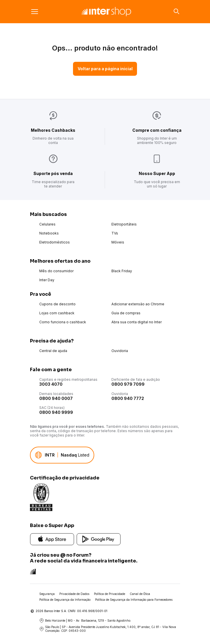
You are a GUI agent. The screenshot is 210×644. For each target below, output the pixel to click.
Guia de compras (126, 313)
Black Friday (122, 271)
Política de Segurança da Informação (65, 600)
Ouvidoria (120, 351)
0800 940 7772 (128, 398)
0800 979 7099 (128, 384)
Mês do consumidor (56, 271)
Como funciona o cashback (63, 322)
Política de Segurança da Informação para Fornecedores (134, 600)
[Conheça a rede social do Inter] (33, 571)
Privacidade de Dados (74, 594)
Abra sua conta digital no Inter (137, 322)
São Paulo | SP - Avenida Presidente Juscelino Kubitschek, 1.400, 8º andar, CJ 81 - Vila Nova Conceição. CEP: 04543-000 (108, 629)
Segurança (47, 594)
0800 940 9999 (56, 412)
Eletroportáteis (124, 224)
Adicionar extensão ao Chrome (138, 304)
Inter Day (47, 280)
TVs (115, 233)
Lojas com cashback (57, 313)
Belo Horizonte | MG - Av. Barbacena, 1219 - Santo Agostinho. (85, 620)
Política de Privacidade (110, 594)
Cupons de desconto (57, 304)
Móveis (118, 242)
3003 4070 (51, 384)
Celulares (47, 224)
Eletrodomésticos (55, 242)
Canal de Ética (140, 594)
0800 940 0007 (56, 398)
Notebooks (49, 233)
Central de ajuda (53, 351)
